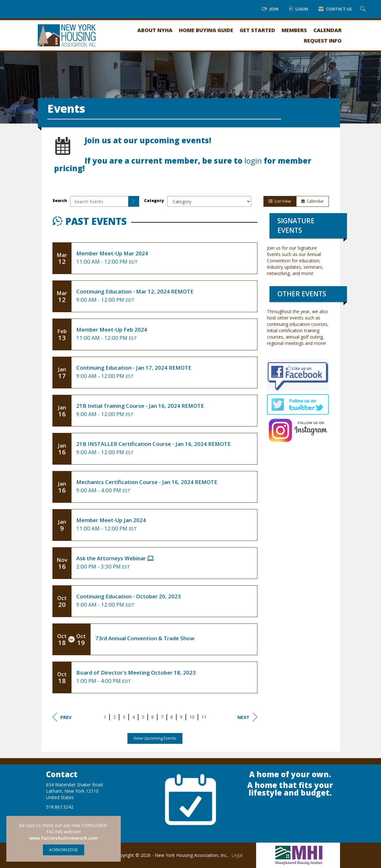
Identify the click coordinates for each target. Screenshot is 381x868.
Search (60, 201)
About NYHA (155, 30)
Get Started (257, 30)
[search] (134, 201)
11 (204, 717)
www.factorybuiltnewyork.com (64, 838)
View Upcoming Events (155, 738)
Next (247, 717)
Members (294, 30)
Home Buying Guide (206, 30)
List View (280, 201)
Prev (62, 717)
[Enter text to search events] (99, 201)
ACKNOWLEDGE (64, 850)
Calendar (327, 30)
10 (192, 717)
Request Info (323, 40)
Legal (237, 855)
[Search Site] (364, 9)
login (253, 161)
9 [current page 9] (181, 717)
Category (154, 201)
